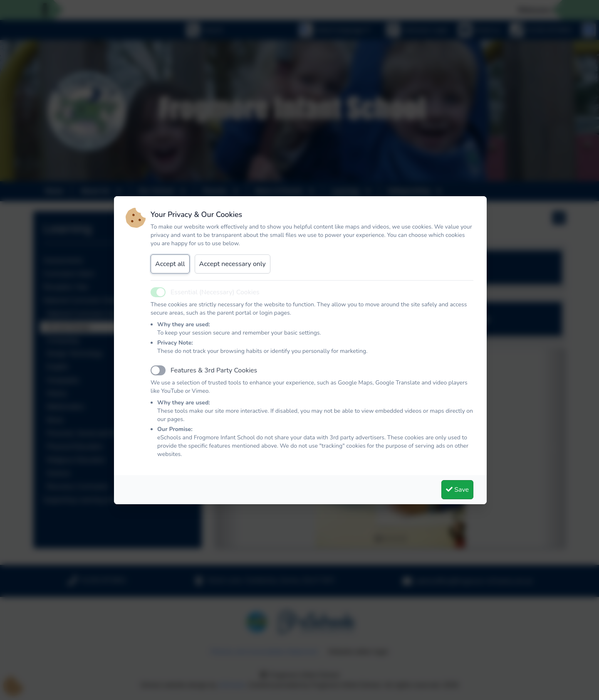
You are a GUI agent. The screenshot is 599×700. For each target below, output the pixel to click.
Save (457, 490)
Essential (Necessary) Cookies (215, 292)
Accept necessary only (233, 264)
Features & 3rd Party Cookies (214, 370)
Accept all (170, 264)
